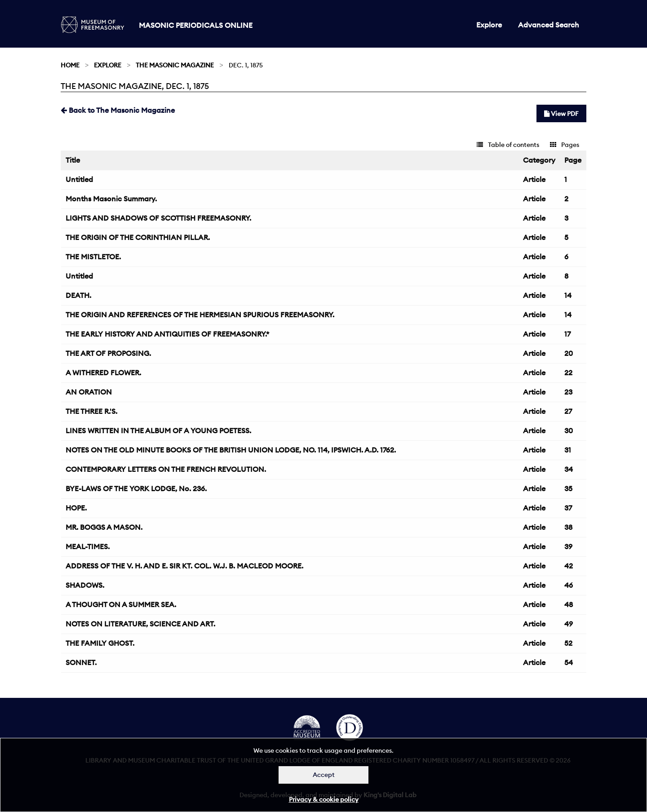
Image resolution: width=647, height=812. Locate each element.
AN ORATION (89, 392)
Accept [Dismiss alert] (324, 775)
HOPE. (76, 508)
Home (70, 65)
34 (569, 469)
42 (569, 566)
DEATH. (78, 295)
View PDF (561, 114)
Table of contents (508, 145)
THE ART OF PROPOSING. (108, 353)
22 (568, 373)
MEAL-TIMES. (88, 546)
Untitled (79, 179)
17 (567, 334)
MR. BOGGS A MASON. (104, 527)
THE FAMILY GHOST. (100, 643)
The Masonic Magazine (175, 65)
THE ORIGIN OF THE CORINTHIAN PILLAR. (138, 237)
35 (568, 488)
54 (569, 662)
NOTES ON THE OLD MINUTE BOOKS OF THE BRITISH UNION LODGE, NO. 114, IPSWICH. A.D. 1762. (231, 450)
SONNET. (81, 662)
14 (568, 295)
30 (569, 430)
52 (568, 643)
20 (569, 353)
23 (568, 392)
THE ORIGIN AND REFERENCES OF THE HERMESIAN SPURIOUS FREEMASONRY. (200, 315)
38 (568, 527)
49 (569, 624)
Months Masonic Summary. (111, 199)
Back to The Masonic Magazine (118, 110)
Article (534, 179)
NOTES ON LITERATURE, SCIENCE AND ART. (140, 624)
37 (568, 508)
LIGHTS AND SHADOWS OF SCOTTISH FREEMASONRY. (158, 218)
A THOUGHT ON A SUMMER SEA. (121, 604)
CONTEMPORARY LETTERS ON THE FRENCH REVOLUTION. (166, 469)
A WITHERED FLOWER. (103, 373)
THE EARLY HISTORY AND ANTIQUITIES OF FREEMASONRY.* (167, 334)
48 (569, 604)
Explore (489, 25)
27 (568, 411)
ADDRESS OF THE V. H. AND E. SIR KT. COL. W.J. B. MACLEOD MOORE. (184, 566)
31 (568, 450)
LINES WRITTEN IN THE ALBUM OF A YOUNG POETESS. (158, 430)
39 (568, 546)
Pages (565, 145)
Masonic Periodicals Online (196, 25)
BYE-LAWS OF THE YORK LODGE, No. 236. (136, 488)
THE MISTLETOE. (93, 257)
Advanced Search (549, 25)
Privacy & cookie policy (324, 799)
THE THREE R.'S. (91, 411)
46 (569, 585)
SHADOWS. (85, 585)
